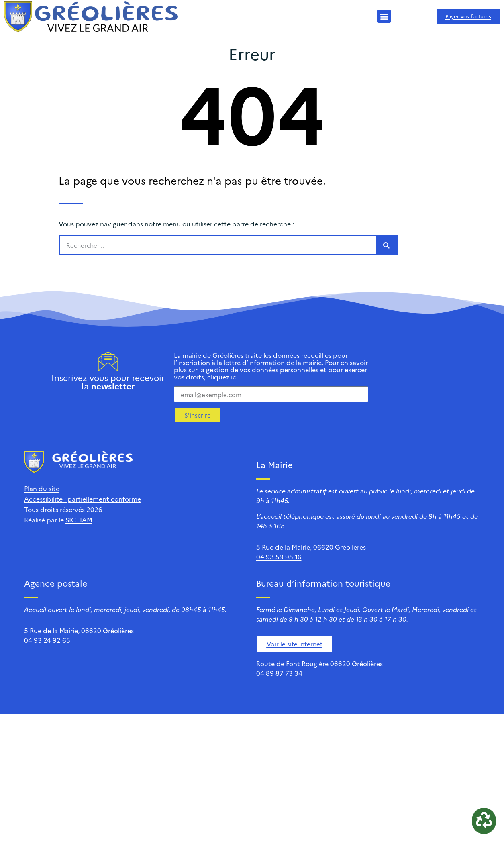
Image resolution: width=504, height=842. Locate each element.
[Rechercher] (386, 245)
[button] (384, 16)
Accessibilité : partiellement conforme (83, 499)
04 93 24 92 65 (47, 640)
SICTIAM (79, 520)
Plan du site (42, 488)
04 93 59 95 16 (279, 557)
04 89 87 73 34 (279, 673)
